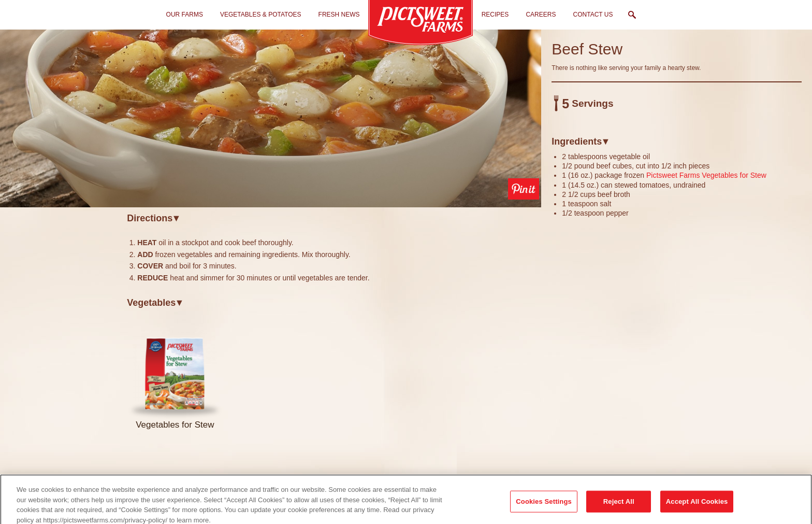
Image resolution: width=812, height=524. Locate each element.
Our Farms (185, 15)
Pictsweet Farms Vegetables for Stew (706, 175)
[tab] (334, 218)
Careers (541, 15)
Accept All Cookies (697, 509)
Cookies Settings (544, 509)
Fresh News (339, 15)
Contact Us (593, 15)
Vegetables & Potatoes (261, 15)
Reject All (619, 509)
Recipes (495, 15)
